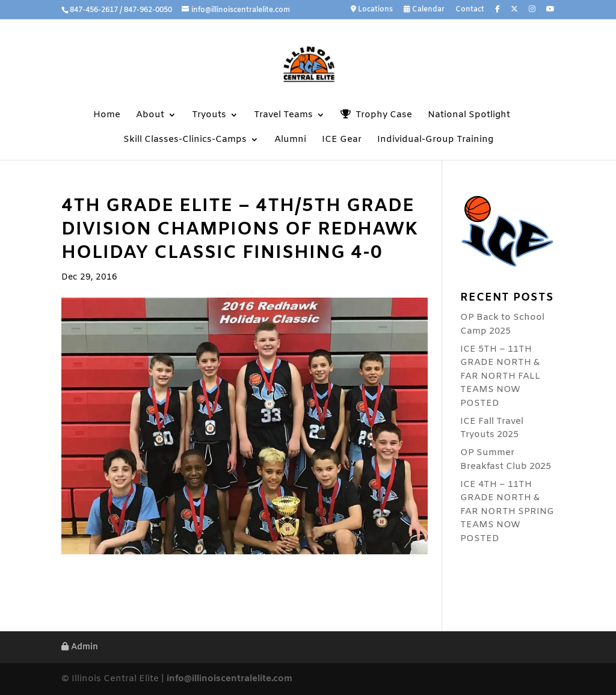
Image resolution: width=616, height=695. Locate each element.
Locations (372, 10)
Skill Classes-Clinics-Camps (185, 140)
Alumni (290, 140)
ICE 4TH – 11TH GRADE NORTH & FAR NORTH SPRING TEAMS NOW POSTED (507, 512)
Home (107, 116)
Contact (470, 10)
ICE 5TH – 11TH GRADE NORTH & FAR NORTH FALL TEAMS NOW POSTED (500, 376)
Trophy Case (376, 115)
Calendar (424, 10)
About (150, 116)
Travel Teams (283, 116)
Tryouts (209, 116)
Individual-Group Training (435, 140)
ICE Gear (342, 140)
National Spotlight (469, 116)
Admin (80, 647)
